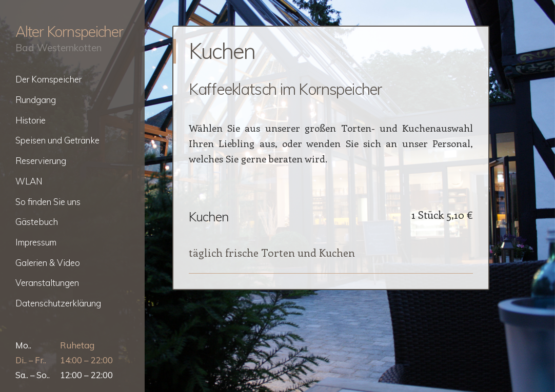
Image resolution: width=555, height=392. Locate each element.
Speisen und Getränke (57, 140)
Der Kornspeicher (48, 79)
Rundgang (36, 100)
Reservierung (41, 161)
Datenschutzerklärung (58, 303)
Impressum (36, 242)
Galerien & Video (48, 263)
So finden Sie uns (48, 202)
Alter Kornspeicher (69, 32)
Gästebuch (37, 222)
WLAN (29, 181)
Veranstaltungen (47, 283)
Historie (31, 120)
